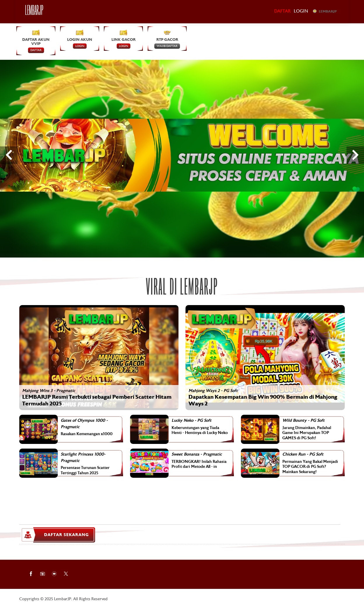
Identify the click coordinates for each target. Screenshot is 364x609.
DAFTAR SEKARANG (58, 535)
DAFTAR (36, 50)
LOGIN (80, 46)
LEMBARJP (325, 11)
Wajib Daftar (167, 46)
